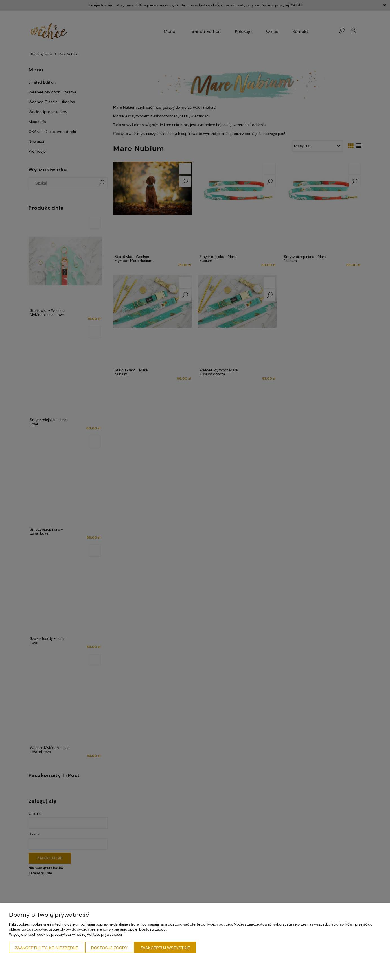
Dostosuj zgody (109, 948)
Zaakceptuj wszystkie (165, 948)
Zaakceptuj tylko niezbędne (47, 948)
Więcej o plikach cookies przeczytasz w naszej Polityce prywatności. (66, 934)
